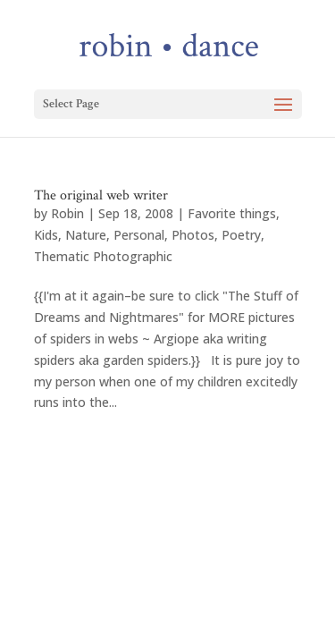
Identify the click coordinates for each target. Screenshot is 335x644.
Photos (193, 235)
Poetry (241, 235)
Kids (46, 235)
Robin (67, 213)
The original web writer (101, 195)
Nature (86, 235)
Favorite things (232, 213)
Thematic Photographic (103, 256)
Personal (139, 235)
